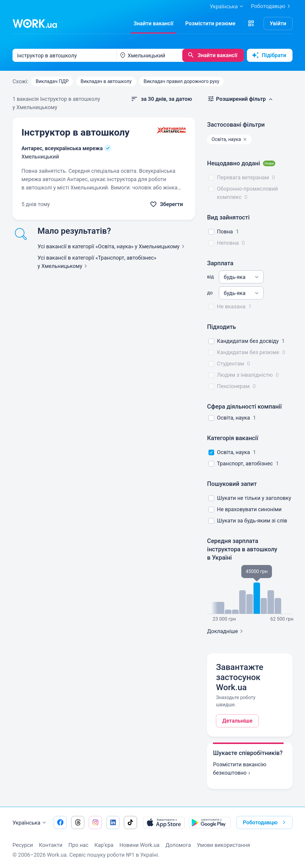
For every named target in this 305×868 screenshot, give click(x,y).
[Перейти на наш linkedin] (113, 823)
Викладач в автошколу (106, 81)
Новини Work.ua (140, 845)
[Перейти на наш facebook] (60, 823)
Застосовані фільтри (236, 125)
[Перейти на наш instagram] (95, 823)
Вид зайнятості (228, 217)
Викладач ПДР (52, 81)
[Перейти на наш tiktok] (130, 823)
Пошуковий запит (232, 484)
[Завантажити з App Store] (164, 823)
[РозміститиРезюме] (210, 23)
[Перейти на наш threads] (78, 823)
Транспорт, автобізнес (245, 463)
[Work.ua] (35, 23)
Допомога (178, 845)
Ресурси (23, 845)
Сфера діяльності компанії (244, 406)
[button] (251, 23)
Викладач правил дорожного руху (181, 81)
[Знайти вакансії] (153, 23)
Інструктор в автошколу (76, 132)
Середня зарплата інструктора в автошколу (242, 549)
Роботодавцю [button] (265, 823)
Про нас (78, 845)
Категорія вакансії (233, 438)
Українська (30, 823)
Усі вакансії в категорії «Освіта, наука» (112, 246)
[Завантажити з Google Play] (210, 823)
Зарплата (220, 263)
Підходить (221, 327)
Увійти (278, 23)
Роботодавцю (272, 6)
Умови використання (224, 845)
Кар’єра (104, 845)
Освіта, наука (233, 418)
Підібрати (269, 55)
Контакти (51, 845)
